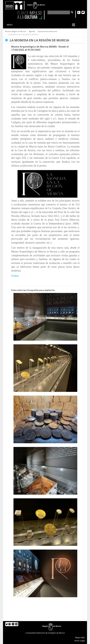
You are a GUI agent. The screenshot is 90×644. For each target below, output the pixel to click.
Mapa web (80, 637)
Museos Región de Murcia (16, 31)
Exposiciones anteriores (47, 31)
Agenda (32, 31)
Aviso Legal (80, 641)
